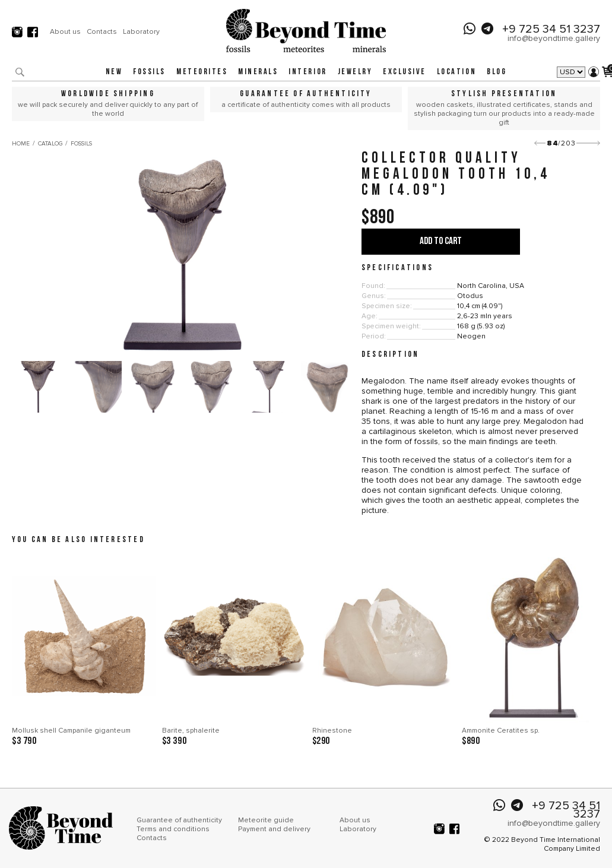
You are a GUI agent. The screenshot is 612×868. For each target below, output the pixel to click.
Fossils (149, 72)
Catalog (50, 144)
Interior (307, 72)
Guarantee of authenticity (179, 820)
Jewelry (355, 72)
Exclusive (405, 72)
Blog (497, 72)
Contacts (102, 31)
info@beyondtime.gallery (554, 38)
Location (456, 72)
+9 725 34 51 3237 (551, 29)
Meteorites (202, 72)
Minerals (258, 72)
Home (21, 144)
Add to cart (441, 241)
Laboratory (141, 31)
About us (65, 31)
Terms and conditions (173, 829)
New (114, 72)
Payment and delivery (274, 829)
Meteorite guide (266, 820)
